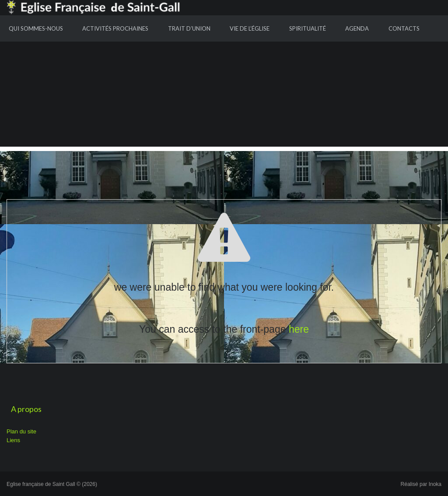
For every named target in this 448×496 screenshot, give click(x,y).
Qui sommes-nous (36, 28)
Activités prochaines (115, 28)
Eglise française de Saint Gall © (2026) (52, 484)
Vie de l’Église (250, 28)
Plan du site (21, 431)
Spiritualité (308, 28)
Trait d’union (189, 28)
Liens (13, 440)
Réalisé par (421, 484)
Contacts (404, 28)
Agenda (357, 28)
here (299, 329)
